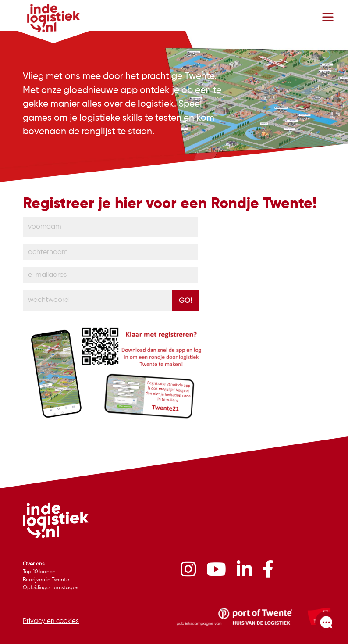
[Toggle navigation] (328, 17)
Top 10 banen (39, 572)
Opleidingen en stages (50, 588)
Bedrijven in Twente (46, 580)
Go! (185, 301)
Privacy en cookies (51, 621)
